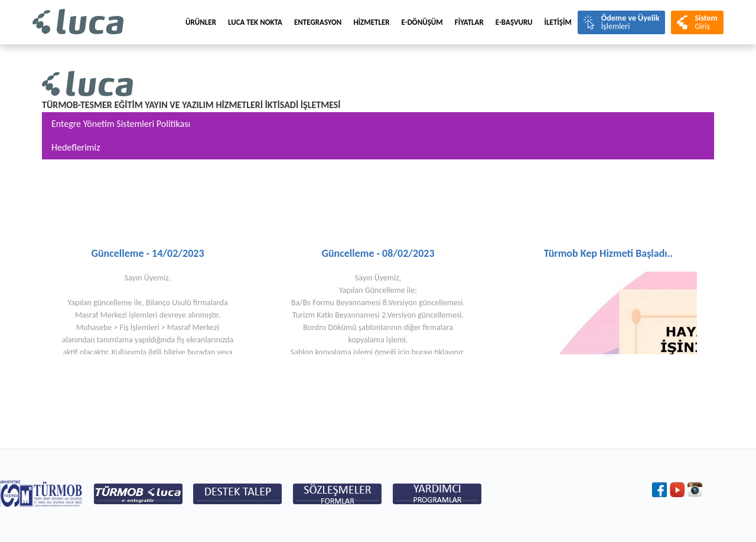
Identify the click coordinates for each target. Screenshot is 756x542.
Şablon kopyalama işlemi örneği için (351, 352)
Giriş (706, 22)
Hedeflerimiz (76, 147)
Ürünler (201, 22)
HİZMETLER (371, 22)
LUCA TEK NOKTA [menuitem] (255, 22)
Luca (78, 22)
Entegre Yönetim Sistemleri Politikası (121, 124)
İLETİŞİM (558, 22)
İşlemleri (630, 22)
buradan (201, 352)
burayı (422, 352)
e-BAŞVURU (514, 22)
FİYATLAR (469, 22)
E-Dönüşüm (422, 22)
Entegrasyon (318, 22)
